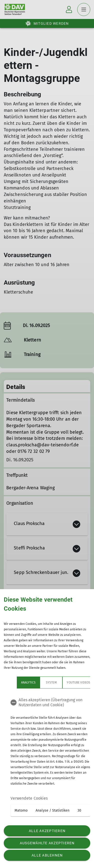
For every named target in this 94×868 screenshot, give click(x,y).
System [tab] (38, 683)
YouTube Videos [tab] (65, 683)
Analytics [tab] (15, 683)
